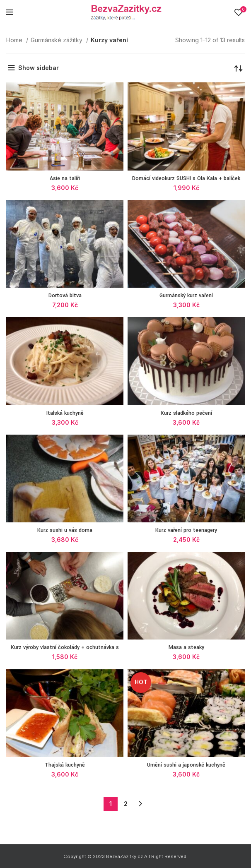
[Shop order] (239, 68)
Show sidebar (39, 68)
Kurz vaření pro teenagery (186, 530)
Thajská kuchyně (65, 765)
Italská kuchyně (65, 413)
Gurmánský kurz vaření (186, 296)
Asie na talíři (65, 178)
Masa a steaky (186, 647)
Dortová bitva (65, 296)
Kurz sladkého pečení (186, 413)
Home (15, 40)
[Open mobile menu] (10, 12)
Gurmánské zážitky (57, 40)
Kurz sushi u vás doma (65, 530)
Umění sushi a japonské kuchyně (186, 765)
